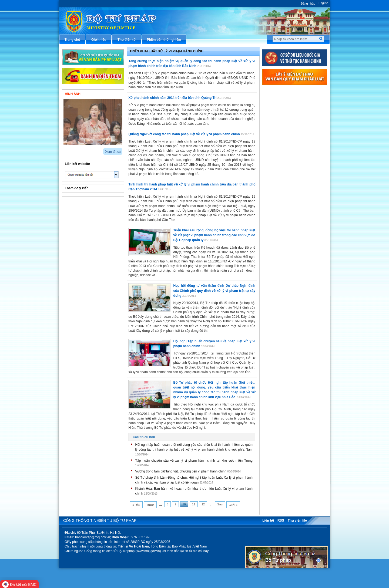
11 (194, 504)
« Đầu (136, 505)
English (323, 3)
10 (184, 504)
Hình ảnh (73, 94)
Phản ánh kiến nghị (284, 199)
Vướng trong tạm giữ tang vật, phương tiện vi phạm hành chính (181, 471)
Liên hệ (268, 521)
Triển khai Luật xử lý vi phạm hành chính (167, 51)
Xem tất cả (113, 152)
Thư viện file (297, 521)
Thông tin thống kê (283, 190)
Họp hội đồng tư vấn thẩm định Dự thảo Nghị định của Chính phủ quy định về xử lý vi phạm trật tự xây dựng (214, 290)
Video (109, 93)
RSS (281, 521)
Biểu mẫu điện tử (282, 163)
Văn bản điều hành (283, 110)
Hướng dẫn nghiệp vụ (285, 119)
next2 (71, 150)
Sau (220, 504)
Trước (150, 505)
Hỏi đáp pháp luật (282, 128)
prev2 (65, 150)
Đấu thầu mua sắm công (288, 173)
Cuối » (233, 505)
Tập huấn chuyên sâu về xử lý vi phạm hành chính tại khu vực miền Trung (194, 461)
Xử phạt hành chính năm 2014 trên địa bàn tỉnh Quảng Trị (172, 98)
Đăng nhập (308, 4)
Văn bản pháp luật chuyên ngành (294, 101)
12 (203, 504)
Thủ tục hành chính (284, 92)
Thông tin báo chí (282, 137)
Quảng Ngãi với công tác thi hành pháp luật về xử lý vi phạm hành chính (184, 134)
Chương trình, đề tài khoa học (292, 181)
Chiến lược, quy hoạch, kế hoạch (294, 154)
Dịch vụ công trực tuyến (287, 146)
